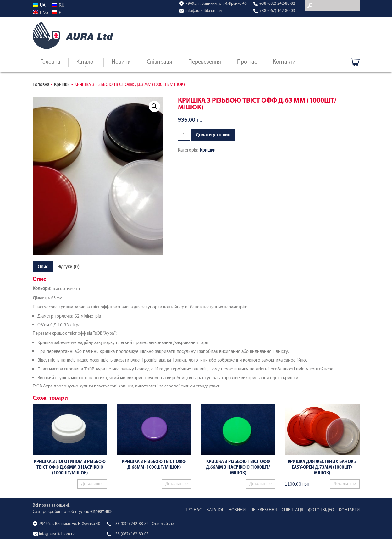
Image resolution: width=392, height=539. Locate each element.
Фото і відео (321, 510)
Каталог (86, 62)
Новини (121, 62)
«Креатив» (101, 511)
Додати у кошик (213, 135)
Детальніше (92, 484)
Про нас (247, 62)
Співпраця (160, 62)
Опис (43, 267)
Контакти (284, 62)
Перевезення (205, 62)
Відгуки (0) (68, 267)
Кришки (62, 84)
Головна (50, 62)
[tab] (43, 267)
